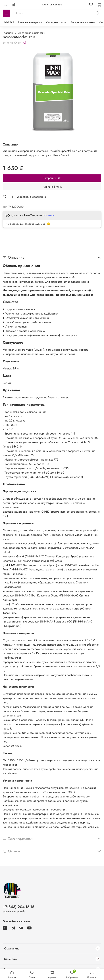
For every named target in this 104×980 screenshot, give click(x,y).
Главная (8, 33)
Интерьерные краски (30, 22)
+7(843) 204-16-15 (18, 907)
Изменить (49, 215)
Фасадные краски (56, 22)
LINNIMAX (8, 22)
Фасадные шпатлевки (83, 22)
